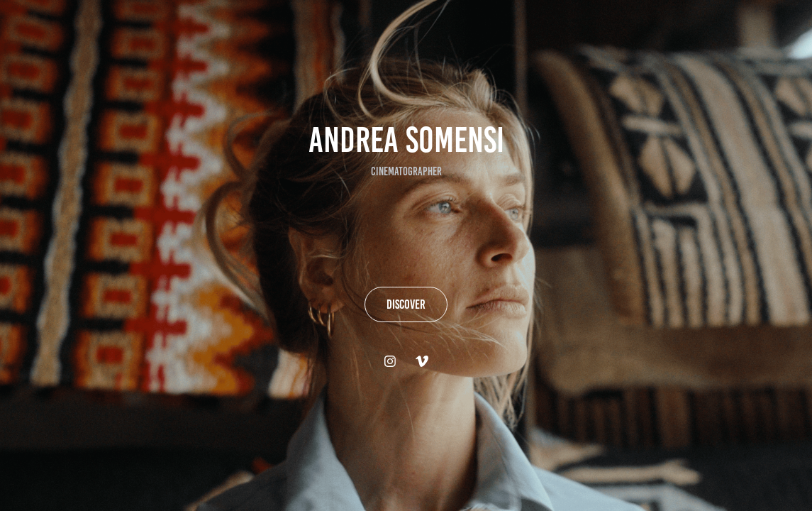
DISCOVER (406, 304)
